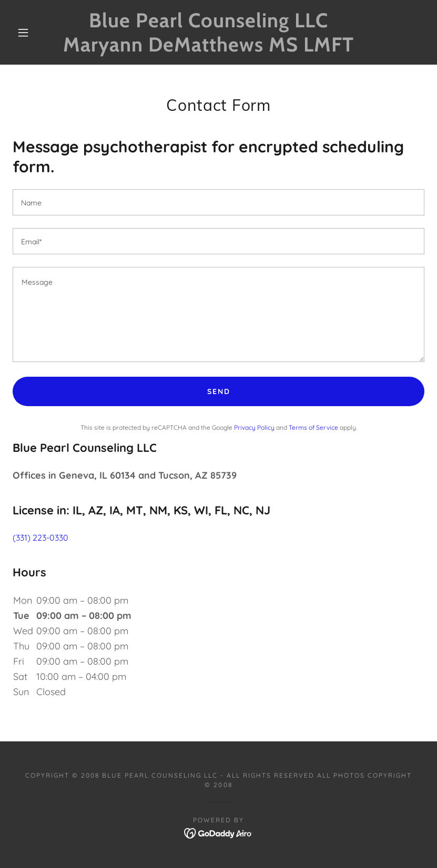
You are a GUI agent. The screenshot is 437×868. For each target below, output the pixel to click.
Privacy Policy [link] (254, 427)
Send (219, 391)
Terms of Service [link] (313, 427)
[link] (209, 48)
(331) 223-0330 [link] (40, 538)
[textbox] (218, 202)
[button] (23, 33)
